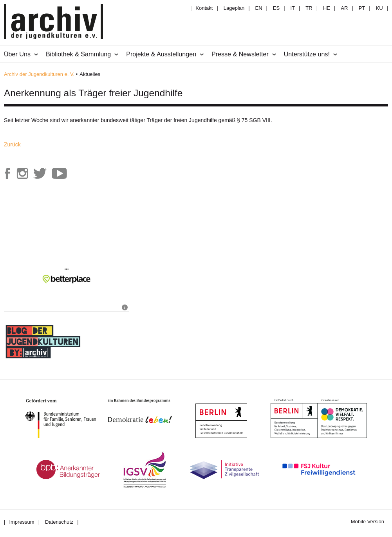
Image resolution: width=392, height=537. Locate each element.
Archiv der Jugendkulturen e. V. (39, 74)
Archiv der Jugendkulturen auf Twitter (40, 173)
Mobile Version (368, 522)
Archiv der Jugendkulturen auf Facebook (7, 173)
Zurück (12, 144)
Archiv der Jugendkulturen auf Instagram (22, 173)
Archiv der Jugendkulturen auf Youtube (60, 173)
